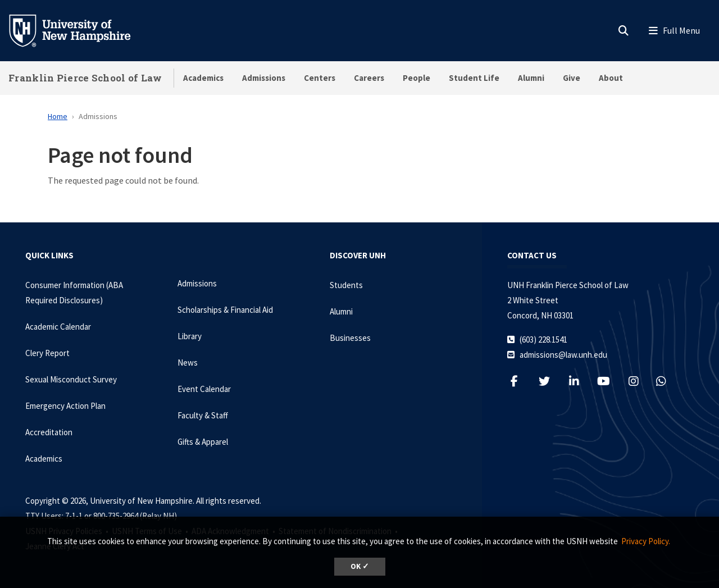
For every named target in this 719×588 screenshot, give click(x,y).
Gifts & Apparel (203, 442)
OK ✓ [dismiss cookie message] (360, 566)
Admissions (264, 78)
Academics (203, 78)
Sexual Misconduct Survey (71, 379)
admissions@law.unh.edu (563, 355)
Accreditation (49, 432)
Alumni (531, 78)
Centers (320, 78)
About (611, 78)
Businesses (350, 338)
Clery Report (47, 353)
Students (346, 285)
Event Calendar (204, 389)
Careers (369, 78)
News (188, 363)
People (417, 78)
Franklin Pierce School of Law (85, 78)
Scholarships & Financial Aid (225, 310)
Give (572, 78)
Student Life (474, 78)
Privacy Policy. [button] (646, 541)
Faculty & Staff (203, 415)
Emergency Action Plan (65, 406)
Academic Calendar (58, 327)
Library (190, 336)
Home (58, 116)
